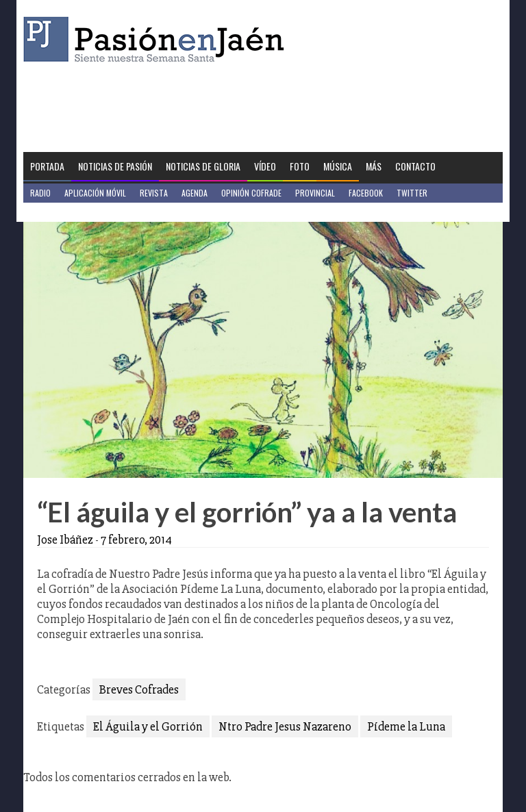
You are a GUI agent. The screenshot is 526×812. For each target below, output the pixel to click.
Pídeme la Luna (406, 726)
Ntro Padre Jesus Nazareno (285, 726)
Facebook (366, 193)
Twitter (412, 193)
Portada (47, 166)
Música (338, 166)
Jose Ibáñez (65, 540)
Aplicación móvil (95, 193)
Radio (40, 193)
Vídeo (265, 166)
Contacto (415, 166)
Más (374, 166)
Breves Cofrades (139, 689)
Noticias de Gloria (203, 166)
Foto (300, 166)
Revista (154, 193)
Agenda (195, 193)
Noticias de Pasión (115, 166)
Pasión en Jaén (158, 39)
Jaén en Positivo (60, 212)
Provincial (315, 193)
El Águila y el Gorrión (148, 726)
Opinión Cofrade (251, 193)
